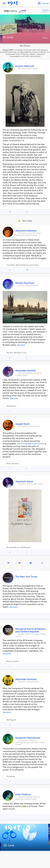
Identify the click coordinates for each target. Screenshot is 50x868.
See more (21, 345)
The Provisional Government (30, 444)
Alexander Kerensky (26, 679)
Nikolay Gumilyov (25, 283)
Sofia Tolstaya (23, 794)
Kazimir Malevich (25, 66)
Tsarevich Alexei (24, 482)
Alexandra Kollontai (26, 231)
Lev (24, 806)
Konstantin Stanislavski (28, 738)
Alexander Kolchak (26, 371)
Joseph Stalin (23, 424)
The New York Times (26, 577)
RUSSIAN (45, 11)
